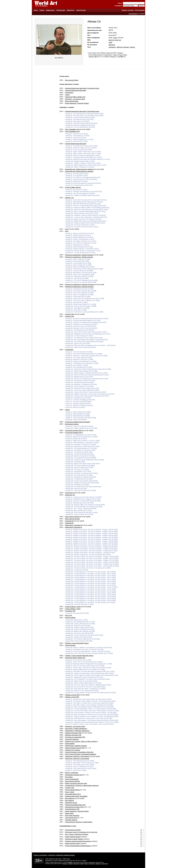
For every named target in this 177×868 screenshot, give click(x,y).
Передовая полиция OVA (74, 775)
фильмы (65, 864)
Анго (67, 229)
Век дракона (69, 798)
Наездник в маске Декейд (74, 839)
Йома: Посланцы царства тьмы (76, 783)
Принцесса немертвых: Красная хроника (79, 285)
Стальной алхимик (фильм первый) (78, 422)
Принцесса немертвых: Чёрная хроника (79, 255)
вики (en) (112, 40)
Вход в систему (128, 10)
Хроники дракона (71, 820)
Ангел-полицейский (72, 779)
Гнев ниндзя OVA (71, 818)
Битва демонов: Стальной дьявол (77, 103)
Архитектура (81, 10)
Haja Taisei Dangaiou (72, 815)
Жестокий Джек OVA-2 (73, 794)
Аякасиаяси (69, 93)
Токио (115, 38)
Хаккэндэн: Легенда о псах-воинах (77, 756)
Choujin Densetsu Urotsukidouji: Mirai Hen (79, 752)
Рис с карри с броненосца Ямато (77, 834)
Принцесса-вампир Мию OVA (75, 805)
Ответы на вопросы (40, 855)
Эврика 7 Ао (69, 198)
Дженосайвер (70, 744)
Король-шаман (70, 618)
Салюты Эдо (70, 314)
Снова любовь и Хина (73, 607)
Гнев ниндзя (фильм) (72, 781)
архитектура (105, 864)
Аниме (42, 10)
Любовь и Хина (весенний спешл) (77, 643)
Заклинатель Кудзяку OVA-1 (75, 807)
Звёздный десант (71, 803)
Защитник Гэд (70, 493)
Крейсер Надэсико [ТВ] (73, 733)
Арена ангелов (70, 645)
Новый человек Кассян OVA (75, 748)
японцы (132, 47)
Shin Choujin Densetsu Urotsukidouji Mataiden (81, 754)
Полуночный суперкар (73, 830)
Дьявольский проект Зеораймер (76, 796)
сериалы (70, 864)
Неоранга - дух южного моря (75, 99)
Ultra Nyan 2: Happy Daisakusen (76, 729)
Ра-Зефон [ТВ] (70, 611)
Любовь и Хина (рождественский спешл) (79, 656)
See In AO (69, 615)
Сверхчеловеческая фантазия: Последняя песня (82, 88)
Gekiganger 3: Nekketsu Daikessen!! (77, 731)
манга (86, 864)
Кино (36, 10)
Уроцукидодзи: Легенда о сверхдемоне (79, 822)
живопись (98, 864)
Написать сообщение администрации (62, 855)
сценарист (112, 47)
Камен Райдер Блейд (73, 843)
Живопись (71, 10)
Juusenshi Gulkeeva (72, 739)
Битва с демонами (72, 773)
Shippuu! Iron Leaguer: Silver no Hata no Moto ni (81, 741)
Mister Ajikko (69, 813)
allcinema (112, 45)
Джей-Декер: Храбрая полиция (76, 746)
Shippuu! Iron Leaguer (73, 750)
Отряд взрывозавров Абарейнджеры (78, 846)
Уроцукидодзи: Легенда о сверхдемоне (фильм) (82, 785)
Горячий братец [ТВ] (72, 809)
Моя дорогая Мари (72, 80)
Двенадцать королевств (73, 525)
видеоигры (76, 864)
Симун (67, 95)
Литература (61, 10)
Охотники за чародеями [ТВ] (75, 737)
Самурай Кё (69, 521)
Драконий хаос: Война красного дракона (79, 169)
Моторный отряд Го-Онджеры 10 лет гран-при (81, 832)
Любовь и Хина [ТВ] (72, 695)
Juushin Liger (70, 788)
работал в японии (123, 47)
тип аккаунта (133, 14)
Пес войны (69, 777)
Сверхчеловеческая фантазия (76, 90)
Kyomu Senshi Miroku (72, 790)
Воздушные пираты (72, 424)
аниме (82, 864)
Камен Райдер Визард (73, 837)
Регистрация (140, 10)
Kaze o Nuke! (70, 792)
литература (92, 864)
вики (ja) (118, 40)
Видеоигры (50, 10)
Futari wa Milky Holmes (73, 187)
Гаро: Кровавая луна (72, 129)
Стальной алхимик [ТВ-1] (74, 430)
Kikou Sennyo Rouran (72, 517)
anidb (110, 42)
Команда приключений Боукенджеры (78, 841)
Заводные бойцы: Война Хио (75, 97)
